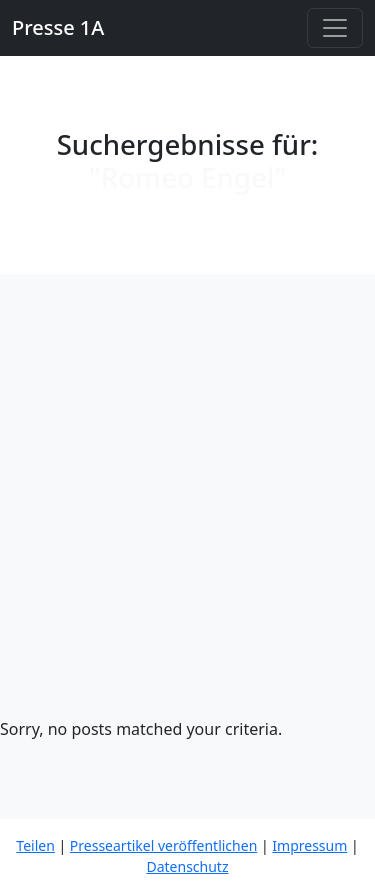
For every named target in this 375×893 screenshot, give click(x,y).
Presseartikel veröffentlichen (163, 845)
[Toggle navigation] (335, 28)
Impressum (309, 845)
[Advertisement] (187, 519)
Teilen (35, 845)
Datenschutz (187, 866)
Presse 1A (58, 27)
